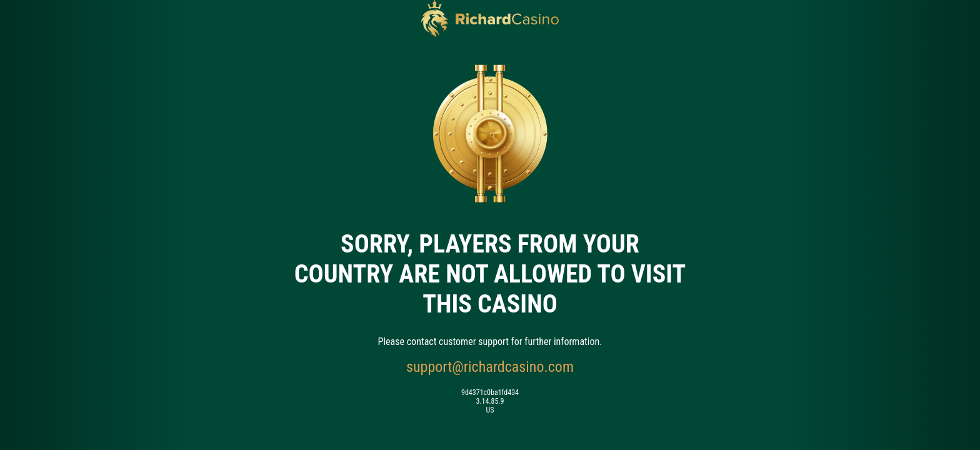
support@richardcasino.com (490, 367)
